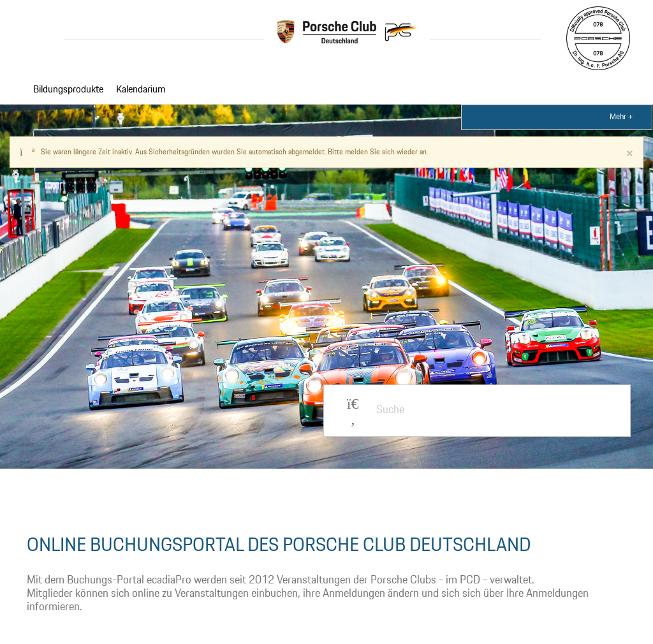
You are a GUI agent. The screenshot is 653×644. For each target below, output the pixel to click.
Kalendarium (141, 90)
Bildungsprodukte (68, 90)
